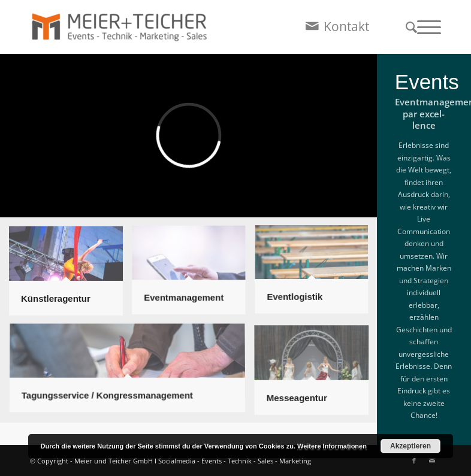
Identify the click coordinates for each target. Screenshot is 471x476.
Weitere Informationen (332, 446)
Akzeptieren (410, 446)
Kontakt (346, 26)
